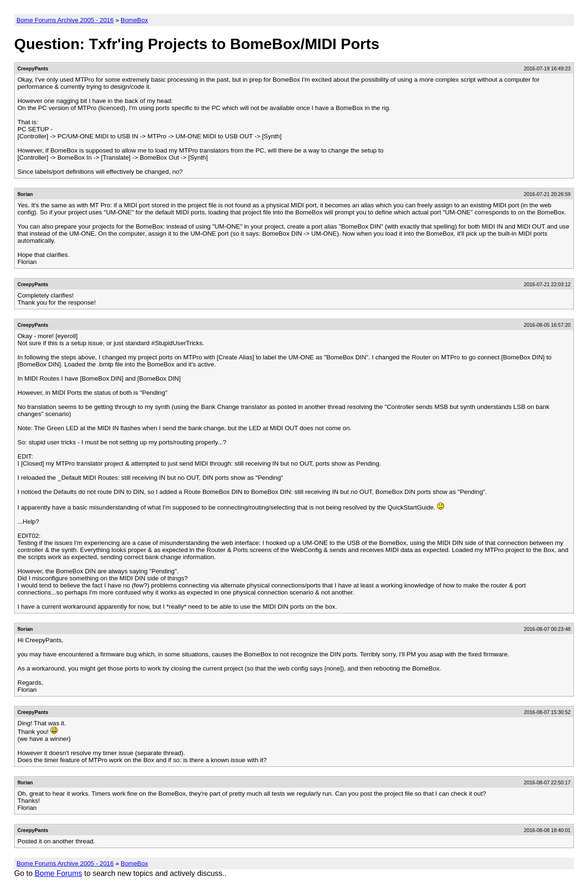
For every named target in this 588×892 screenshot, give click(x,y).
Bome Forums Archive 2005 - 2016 (65, 20)
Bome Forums (59, 873)
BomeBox (134, 20)
